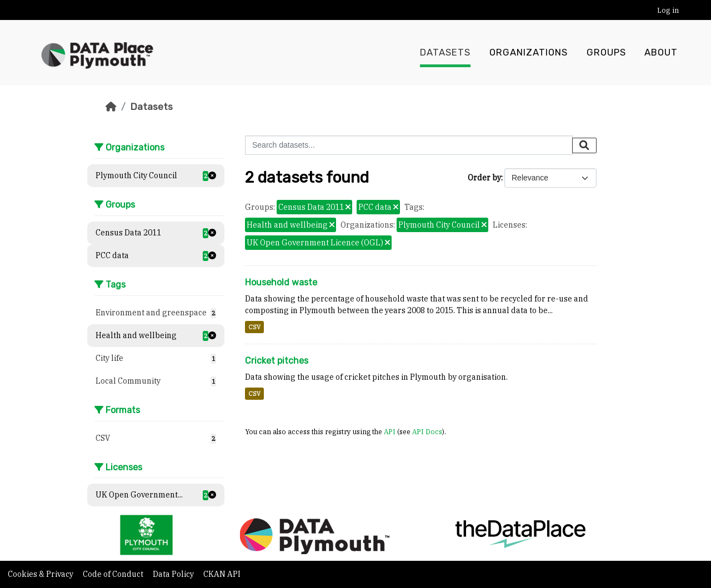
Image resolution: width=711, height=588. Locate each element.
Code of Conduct (114, 574)
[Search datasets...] (409, 145)
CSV (254, 327)
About (661, 53)
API (390, 431)
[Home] (111, 107)
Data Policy (174, 574)
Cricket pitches (277, 361)
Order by (484, 178)
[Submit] (584, 145)
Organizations (529, 53)
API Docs (427, 431)
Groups (606, 53)
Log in (668, 10)
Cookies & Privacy (41, 574)
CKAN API (222, 574)
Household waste (281, 282)
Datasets (445, 53)
